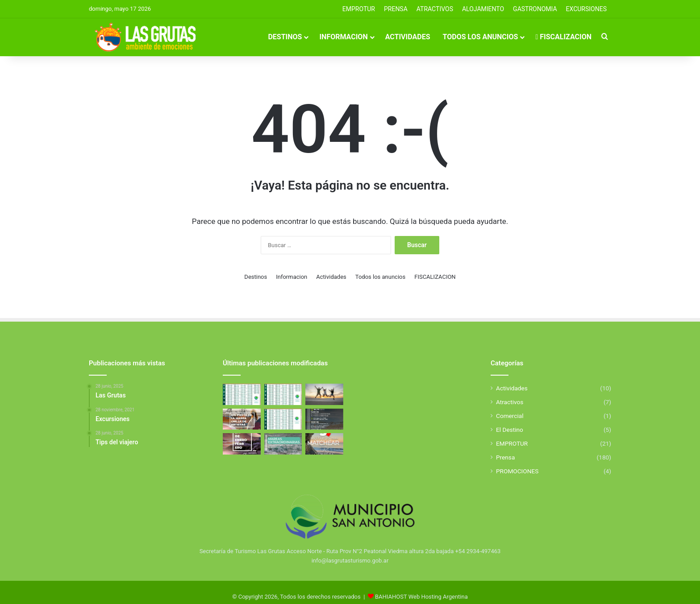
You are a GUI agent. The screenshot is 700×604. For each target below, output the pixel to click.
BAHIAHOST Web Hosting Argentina (421, 597)
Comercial (510, 416)
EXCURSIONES (586, 9)
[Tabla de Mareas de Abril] (283, 394)
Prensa (505, 457)
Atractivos (435, 9)
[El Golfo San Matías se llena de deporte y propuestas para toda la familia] (242, 444)
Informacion (343, 37)
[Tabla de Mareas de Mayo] (242, 394)
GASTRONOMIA (535, 9)
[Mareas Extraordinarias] (283, 444)
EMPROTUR (359, 9)
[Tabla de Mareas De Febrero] (283, 419)
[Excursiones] (324, 394)
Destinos (285, 37)
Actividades (408, 37)
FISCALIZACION (563, 37)
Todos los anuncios (481, 37)
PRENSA (396, 9)
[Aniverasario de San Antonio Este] (324, 419)
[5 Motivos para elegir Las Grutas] (324, 444)
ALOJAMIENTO (483, 9)
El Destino (510, 430)
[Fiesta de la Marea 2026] (242, 419)
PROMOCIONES (517, 471)
